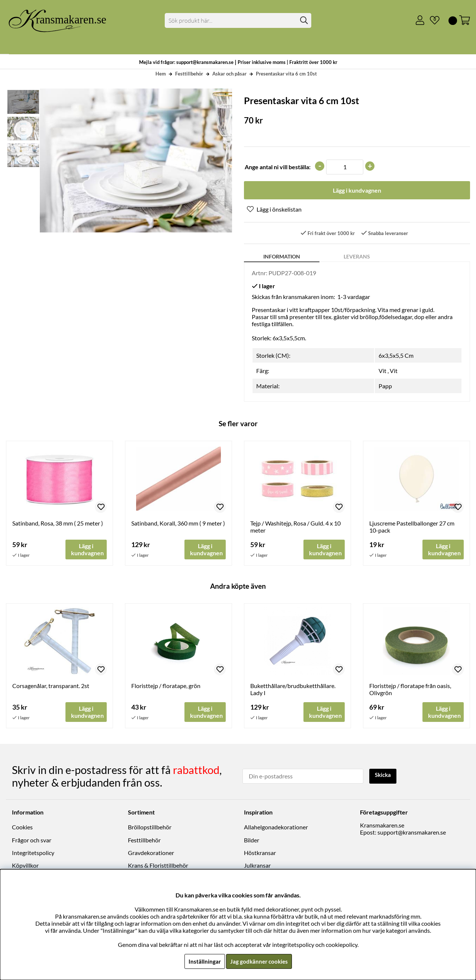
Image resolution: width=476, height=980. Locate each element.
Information (282, 257)
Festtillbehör (189, 74)
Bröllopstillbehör (150, 828)
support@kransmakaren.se (412, 833)
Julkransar (257, 866)
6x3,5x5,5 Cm (396, 356)
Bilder (252, 841)
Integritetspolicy (33, 853)
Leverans (357, 257)
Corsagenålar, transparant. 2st (51, 687)
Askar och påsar (229, 74)
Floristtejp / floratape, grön (166, 687)
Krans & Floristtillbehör (158, 866)
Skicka (384, 776)
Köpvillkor (25, 866)
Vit (382, 371)
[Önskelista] (432, 20)
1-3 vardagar (354, 297)
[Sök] (238, 20)
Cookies (22, 828)
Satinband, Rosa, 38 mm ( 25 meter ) (58, 524)
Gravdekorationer (151, 853)
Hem (161, 74)
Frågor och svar (32, 841)
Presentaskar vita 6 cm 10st (286, 74)
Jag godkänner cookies (259, 961)
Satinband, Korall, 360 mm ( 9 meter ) (178, 524)
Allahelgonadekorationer (276, 828)
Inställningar (203, 961)
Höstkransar (260, 853)
